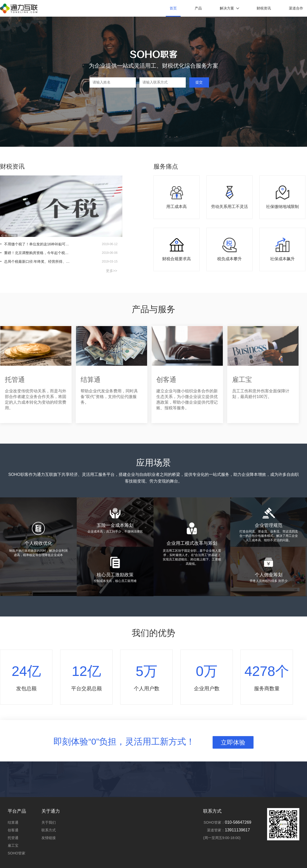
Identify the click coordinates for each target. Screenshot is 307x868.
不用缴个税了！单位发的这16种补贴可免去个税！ (37, 244)
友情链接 (49, 838)
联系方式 (49, 830)
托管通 (13, 838)
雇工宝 (13, 845)
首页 (173, 8)
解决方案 (229, 8)
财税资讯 (264, 8)
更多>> (112, 271)
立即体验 (233, 742)
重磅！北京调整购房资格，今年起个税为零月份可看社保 (37, 253)
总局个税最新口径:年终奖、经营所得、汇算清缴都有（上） (37, 262)
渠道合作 (296, 8)
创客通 (13, 830)
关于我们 (49, 822)
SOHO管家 (17, 853)
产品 (198, 8)
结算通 (13, 822)
